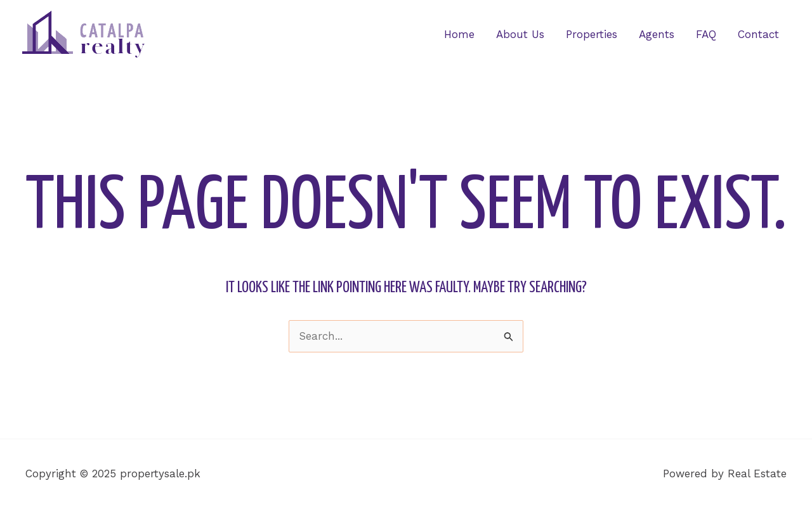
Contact (758, 34)
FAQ (706, 34)
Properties (592, 34)
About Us (520, 34)
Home (459, 34)
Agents (657, 34)
